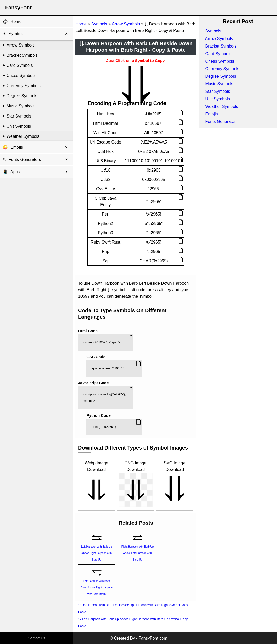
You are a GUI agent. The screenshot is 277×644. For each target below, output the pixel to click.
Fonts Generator (220, 122)
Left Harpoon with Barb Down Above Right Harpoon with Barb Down (96, 587)
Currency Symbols (24, 86)
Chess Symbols (21, 76)
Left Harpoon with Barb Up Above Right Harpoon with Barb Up (97, 553)
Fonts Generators (25, 160)
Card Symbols (20, 65)
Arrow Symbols (21, 45)
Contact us (37, 638)
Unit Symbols (19, 126)
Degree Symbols (22, 96)
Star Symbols (19, 116)
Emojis (17, 147)
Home (16, 21)
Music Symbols (21, 106)
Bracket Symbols (22, 55)
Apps (11, 172)
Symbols (17, 34)
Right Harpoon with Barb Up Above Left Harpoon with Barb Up (138, 553)
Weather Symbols (23, 136)
